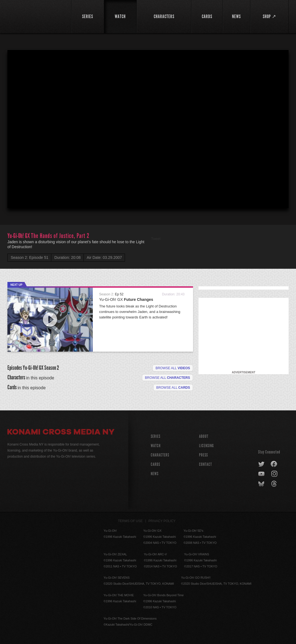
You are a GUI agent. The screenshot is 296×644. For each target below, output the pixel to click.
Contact (206, 464)
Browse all (173, 368)
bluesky (262, 484)
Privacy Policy (162, 521)
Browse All (173, 388)
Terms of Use (130, 521)
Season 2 (52, 368)
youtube (262, 474)
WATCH (156, 446)
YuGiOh (36, 16)
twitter (262, 464)
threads (275, 484)
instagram (275, 474)
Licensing (206, 446)
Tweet (156, 239)
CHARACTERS (160, 455)
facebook (274, 464)
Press (203, 455)
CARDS (155, 464)
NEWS (155, 474)
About (204, 436)
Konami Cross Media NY (61, 433)
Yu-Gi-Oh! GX (126, 299)
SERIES (156, 436)
